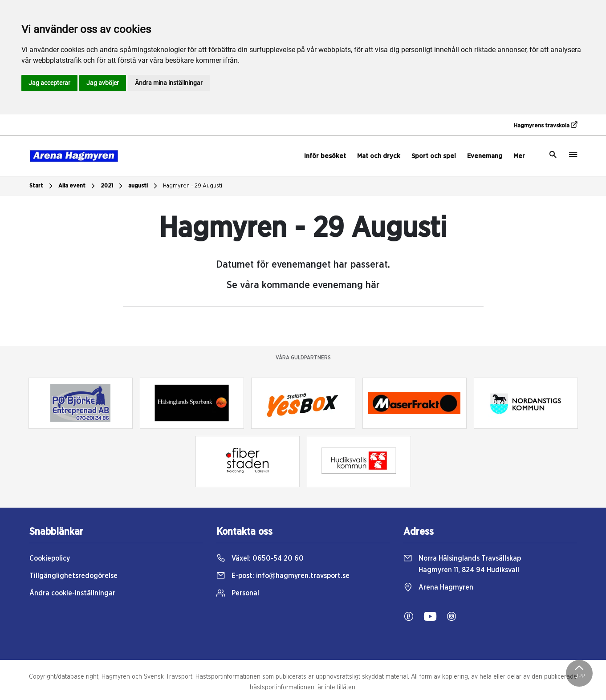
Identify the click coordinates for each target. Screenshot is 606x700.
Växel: (260, 558)
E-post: (283, 576)
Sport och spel (434, 156)
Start (42, 186)
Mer (519, 156)
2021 (113, 186)
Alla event (78, 186)
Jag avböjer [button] (103, 83)
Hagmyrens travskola (545, 125)
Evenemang (485, 156)
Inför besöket (325, 156)
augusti (144, 186)
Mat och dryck (379, 156)
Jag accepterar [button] (49, 83)
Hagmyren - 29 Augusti (193, 186)
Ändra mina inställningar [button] (169, 83)
